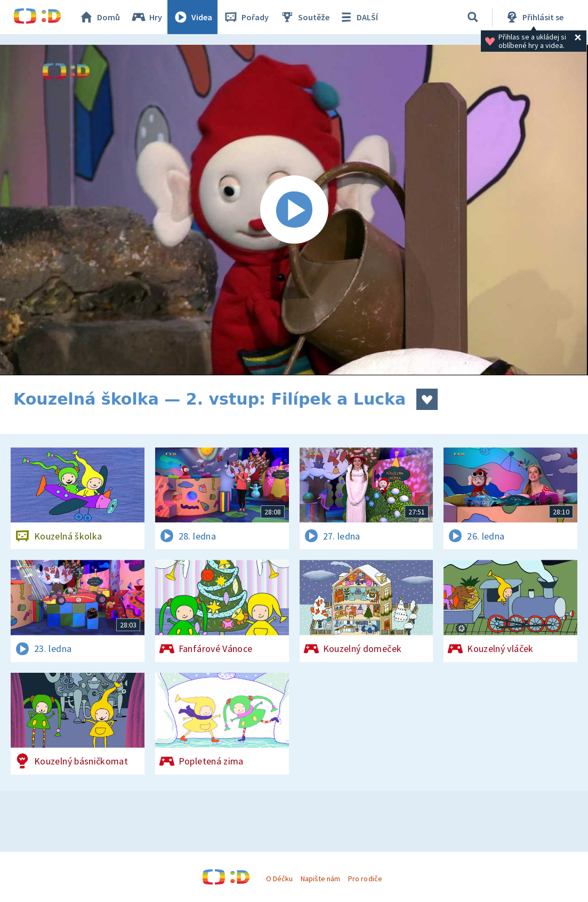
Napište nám (320, 879)
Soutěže (304, 17)
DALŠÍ (358, 17)
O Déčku (279, 879)
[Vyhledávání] (473, 17)
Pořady (246, 17)
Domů (99, 17)
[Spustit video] (294, 210)
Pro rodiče (365, 879)
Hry (146, 17)
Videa (192, 17)
